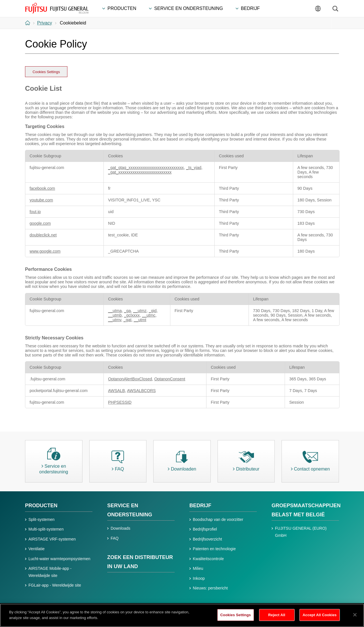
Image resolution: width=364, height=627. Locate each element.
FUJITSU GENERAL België (57, 8)
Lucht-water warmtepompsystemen (59, 559)
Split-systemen (42, 519)
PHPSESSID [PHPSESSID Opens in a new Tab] (120, 402)
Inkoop (199, 578)
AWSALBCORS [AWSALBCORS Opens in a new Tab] (141, 391)
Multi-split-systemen (46, 529)
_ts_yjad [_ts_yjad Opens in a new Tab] (194, 168)
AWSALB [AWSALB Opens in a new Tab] (116, 391)
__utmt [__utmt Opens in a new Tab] (140, 320)
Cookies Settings (46, 72)
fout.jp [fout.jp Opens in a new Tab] (35, 212)
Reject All (277, 618)
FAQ (115, 538)
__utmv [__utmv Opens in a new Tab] (115, 320)
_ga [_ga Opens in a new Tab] (127, 311)
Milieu (198, 568)
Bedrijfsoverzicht (207, 539)
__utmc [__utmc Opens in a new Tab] (149, 315)
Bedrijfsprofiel (205, 529)
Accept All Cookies (320, 618)
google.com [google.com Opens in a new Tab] (40, 223)
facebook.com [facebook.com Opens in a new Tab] (42, 188)
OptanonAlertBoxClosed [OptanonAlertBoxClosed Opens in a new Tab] (130, 379)
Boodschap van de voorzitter (218, 519)
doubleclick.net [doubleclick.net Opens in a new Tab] (43, 235)
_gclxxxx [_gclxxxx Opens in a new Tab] (132, 315)
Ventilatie (37, 549)
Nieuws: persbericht (210, 588)
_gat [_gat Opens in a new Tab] (127, 320)
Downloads (120, 528)
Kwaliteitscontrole (208, 559)
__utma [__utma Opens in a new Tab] (115, 311)
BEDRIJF (200, 506)
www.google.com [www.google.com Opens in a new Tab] (45, 251)
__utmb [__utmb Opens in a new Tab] (115, 315)
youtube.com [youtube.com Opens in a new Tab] (41, 200)
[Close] (355, 618)
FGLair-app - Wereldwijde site (55, 585)
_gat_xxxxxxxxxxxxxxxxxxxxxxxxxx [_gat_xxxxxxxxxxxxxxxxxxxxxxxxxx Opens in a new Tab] (140, 172)
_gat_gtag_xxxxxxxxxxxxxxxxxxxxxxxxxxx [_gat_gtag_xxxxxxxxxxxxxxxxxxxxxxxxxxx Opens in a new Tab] (146, 168)
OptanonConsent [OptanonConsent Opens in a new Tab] (170, 379)
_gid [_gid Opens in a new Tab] (153, 311)
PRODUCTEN (41, 506)
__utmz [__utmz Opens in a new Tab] (140, 311)
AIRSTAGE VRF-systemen (52, 539)
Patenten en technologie (214, 549)
